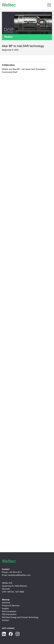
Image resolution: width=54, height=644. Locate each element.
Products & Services (11, 605)
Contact (5, 620)
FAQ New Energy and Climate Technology (20, 617)
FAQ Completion (9, 611)
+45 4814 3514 (15, 572)
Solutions (6, 603)
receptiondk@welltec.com (19, 575)
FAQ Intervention (9, 614)
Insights (5, 608)
